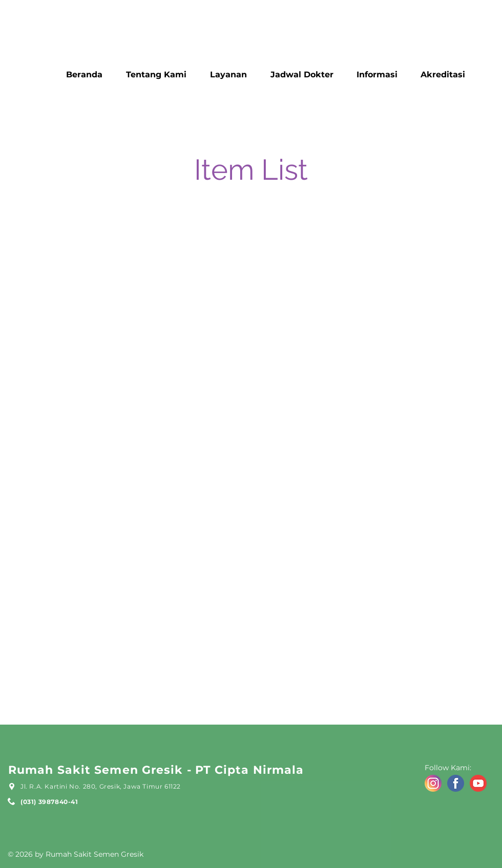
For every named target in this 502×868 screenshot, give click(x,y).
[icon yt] (478, 783)
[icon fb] (456, 783)
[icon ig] (433, 783)
